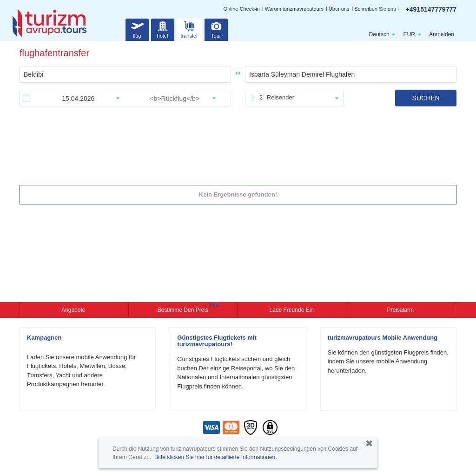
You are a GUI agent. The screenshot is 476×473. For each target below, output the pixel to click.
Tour (216, 29)
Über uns (339, 9)
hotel (163, 29)
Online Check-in (242, 9)
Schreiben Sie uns (375, 9)
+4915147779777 (431, 9)
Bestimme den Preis (184, 309)
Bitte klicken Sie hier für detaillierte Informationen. (215, 457)
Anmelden (442, 34)
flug (137, 29)
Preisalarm (400, 310)
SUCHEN (426, 98)
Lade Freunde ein (292, 310)
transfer (189, 29)
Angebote (74, 310)
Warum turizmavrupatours (294, 9)
